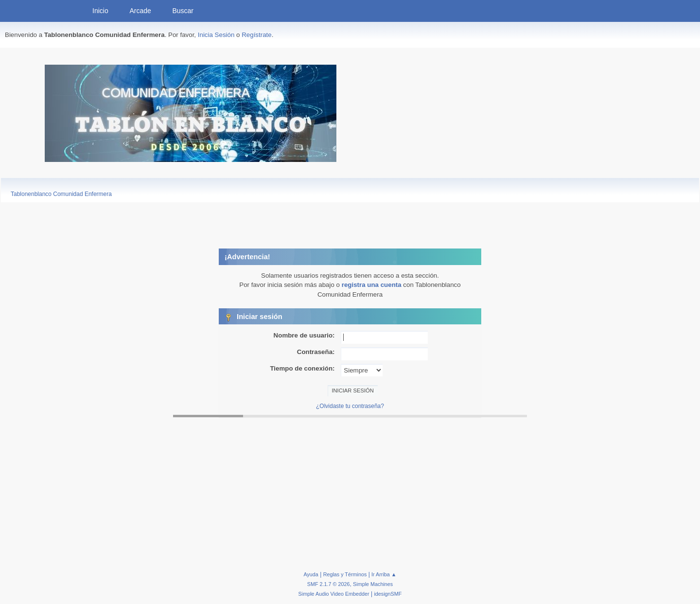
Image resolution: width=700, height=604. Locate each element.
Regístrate (257, 35)
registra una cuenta (372, 285)
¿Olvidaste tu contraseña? (350, 406)
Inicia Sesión (216, 35)
